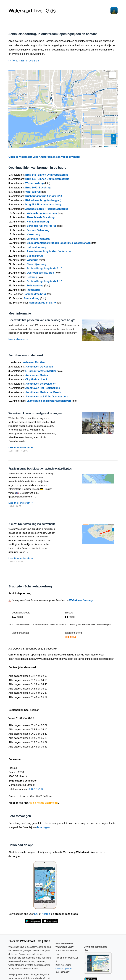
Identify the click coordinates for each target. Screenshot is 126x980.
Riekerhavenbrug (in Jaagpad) (43, 200)
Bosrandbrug (31, 298)
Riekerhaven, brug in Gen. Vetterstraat (50, 251)
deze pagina (43, 827)
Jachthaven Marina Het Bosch (43, 392)
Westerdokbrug (35, 183)
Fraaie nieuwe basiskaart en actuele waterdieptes (40, 469)
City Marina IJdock (36, 379)
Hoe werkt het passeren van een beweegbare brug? (42, 320)
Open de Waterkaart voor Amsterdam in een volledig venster (44, 157)
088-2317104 (36, 789)
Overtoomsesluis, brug (40, 273)
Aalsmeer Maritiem (34, 362)
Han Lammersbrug (38, 222)
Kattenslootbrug (37, 247)
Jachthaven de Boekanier (41, 384)
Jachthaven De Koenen (39, 367)
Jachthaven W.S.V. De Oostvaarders (47, 397)
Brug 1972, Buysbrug (38, 188)
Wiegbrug (33, 260)
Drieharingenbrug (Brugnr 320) (44, 196)
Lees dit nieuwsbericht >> (21, 447)
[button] (112, 75)
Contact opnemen (64, 969)
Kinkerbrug (33, 234)
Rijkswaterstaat (110, 147)
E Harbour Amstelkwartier (41, 371)
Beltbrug (32, 277)
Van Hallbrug (33, 192)
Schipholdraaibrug (35, 294)
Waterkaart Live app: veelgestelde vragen (35, 413)
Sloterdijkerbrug (37, 264)
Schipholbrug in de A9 (43, 303)
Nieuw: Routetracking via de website (32, 524)
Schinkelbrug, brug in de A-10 (45, 268)
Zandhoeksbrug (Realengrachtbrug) (47, 209)
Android (46, 914)
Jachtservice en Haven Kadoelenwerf (49, 401)
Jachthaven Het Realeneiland (43, 388)
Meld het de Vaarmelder (44, 803)
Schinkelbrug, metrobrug (42, 226)
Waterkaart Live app (81, 600)
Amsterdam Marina (37, 375)
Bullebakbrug (35, 256)
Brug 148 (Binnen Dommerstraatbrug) (48, 179)
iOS (36, 914)
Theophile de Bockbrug (41, 217)
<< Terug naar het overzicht (24, 61)
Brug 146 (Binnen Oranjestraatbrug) (47, 175)
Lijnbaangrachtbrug (39, 239)
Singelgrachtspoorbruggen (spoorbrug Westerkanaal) (59, 243)
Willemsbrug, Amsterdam (42, 213)
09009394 (70, 637)
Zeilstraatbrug (35, 286)
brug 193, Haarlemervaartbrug (43, 205)
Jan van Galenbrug (38, 230)
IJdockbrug (34, 290)
